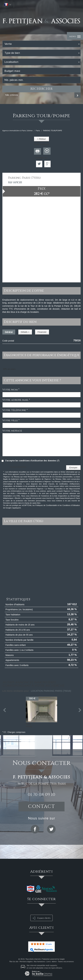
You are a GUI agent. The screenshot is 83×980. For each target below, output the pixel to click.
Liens (48, 962)
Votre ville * (11, 420)
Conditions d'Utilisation (71, 505)
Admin (54, 962)
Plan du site (14, 962)
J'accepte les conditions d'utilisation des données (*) (32, 461)
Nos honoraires (39, 962)
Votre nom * (11, 390)
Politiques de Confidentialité (46, 505)
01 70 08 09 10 (41, 795)
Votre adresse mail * (16, 400)
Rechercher (41, 89)
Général (9, 332)
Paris (38, 130)
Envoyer (73, 468)
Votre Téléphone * (15, 410)
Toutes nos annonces (66, 962)
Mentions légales (26, 962)
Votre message (12, 431)
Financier (42, 332)
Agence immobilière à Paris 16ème (17, 130)
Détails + (25, 332)
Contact (41, 806)
